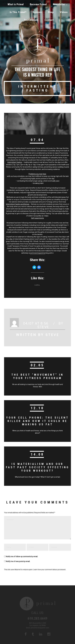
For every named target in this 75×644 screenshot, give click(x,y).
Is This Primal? (18, 11)
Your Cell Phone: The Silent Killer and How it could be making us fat (38, 419)
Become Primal (38, 4)
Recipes (37, 11)
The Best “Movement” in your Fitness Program (38, 374)
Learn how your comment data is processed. (50, 567)
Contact (49, 18)
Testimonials (31, 18)
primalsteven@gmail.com (40, 625)
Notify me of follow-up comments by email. (22, 554)
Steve (43, 324)
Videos (64, 11)
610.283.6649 (38, 616)
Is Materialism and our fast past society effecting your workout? (37, 465)
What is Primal (16, 4)
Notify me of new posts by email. (18, 559)
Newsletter (60, 4)
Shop (51, 11)
